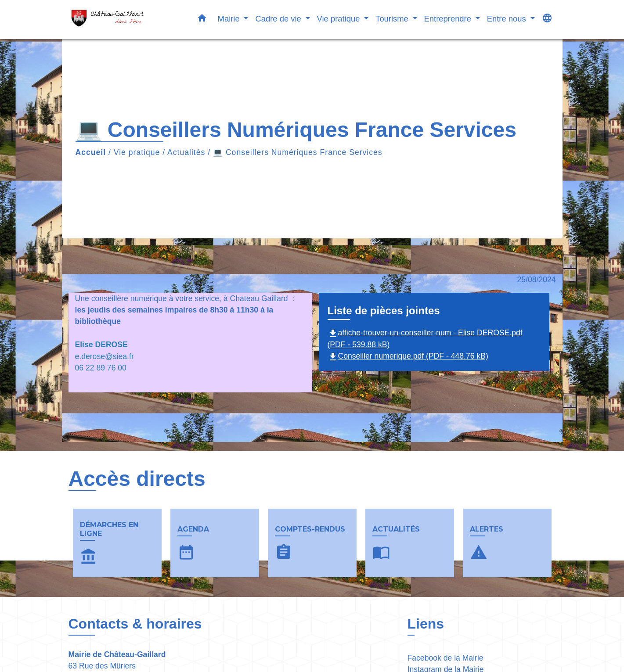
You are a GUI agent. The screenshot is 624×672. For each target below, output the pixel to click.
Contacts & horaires (135, 624)
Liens (426, 624)
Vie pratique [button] (340, 19)
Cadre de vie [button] (279, 19)
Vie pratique (137, 152)
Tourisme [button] (393, 19)
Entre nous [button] (508, 19)
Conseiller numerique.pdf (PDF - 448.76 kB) (408, 356)
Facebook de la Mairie (445, 658)
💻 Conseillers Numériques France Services (298, 152)
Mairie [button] (230, 19)
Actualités (186, 152)
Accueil (91, 152)
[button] (202, 20)
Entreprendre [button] (449, 19)
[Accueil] (123, 20)
